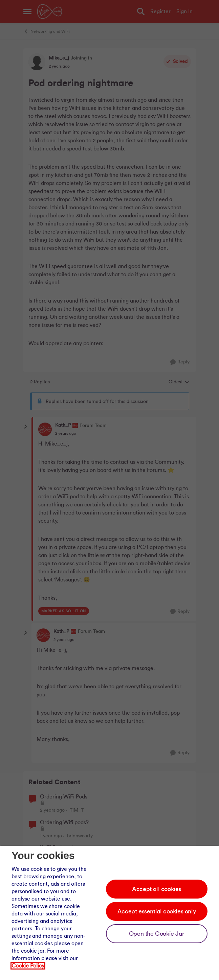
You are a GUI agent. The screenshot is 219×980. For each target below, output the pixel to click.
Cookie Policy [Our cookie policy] (28, 966)
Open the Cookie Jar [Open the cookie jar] (157, 934)
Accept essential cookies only (157, 911)
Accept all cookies (157, 889)
